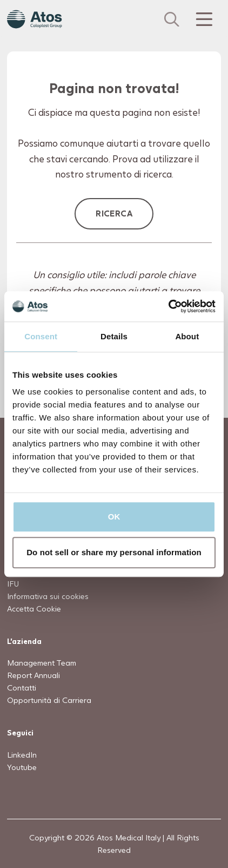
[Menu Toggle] (203, 19)
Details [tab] (114, 336)
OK (114, 517)
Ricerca (114, 213)
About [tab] (187, 336)
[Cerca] (172, 19)
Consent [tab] (41, 336)
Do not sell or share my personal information (114, 552)
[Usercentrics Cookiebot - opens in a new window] (168, 306)
